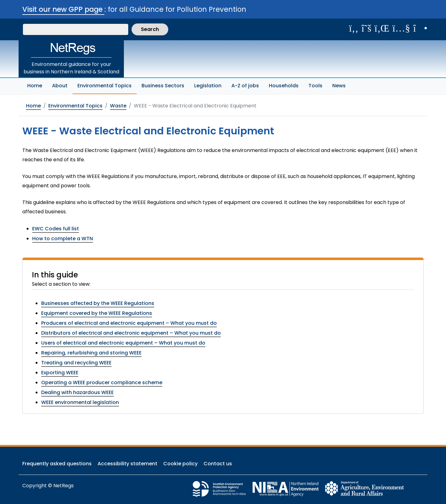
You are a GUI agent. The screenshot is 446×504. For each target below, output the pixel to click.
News (339, 86)
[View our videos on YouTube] (401, 28)
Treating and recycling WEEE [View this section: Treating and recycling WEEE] (76, 363)
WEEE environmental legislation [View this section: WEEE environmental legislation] (80, 402)
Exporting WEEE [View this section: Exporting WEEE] (60, 373)
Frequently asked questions (57, 464)
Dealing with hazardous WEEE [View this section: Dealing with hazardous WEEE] (77, 392)
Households (284, 86)
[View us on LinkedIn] (382, 28)
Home (35, 86)
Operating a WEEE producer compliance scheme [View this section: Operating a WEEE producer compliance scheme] (102, 382)
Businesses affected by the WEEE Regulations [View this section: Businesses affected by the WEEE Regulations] (98, 303)
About (60, 86)
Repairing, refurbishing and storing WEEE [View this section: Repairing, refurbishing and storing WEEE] (91, 353)
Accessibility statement (127, 464)
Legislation (208, 86)
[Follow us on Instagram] (420, 28)
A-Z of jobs (245, 86)
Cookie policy (180, 464)
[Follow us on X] (366, 28)
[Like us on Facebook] (354, 28)
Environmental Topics (107, 85)
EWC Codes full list (56, 229)
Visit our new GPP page (63, 9)
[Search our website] (76, 29)
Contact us (218, 464)
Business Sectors (163, 86)
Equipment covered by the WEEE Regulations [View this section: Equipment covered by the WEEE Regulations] (97, 313)
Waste (118, 106)
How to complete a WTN (63, 239)
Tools (315, 86)
